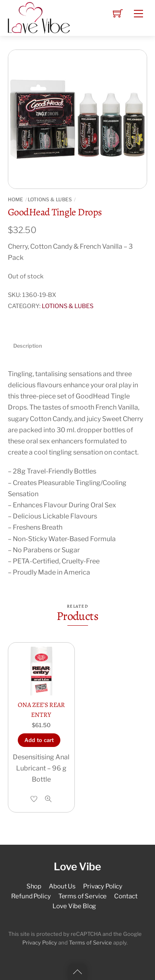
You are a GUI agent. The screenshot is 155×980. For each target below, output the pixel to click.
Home (15, 199)
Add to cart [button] (39, 740)
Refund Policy (31, 896)
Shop (34, 886)
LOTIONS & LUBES (50, 199)
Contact (126, 896)
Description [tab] (28, 346)
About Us (62, 886)
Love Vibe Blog (74, 906)
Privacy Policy (103, 886)
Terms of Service (83, 896)
